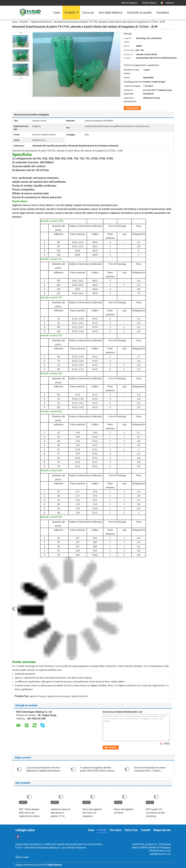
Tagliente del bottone (41, 22)
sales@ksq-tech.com (160, 854)
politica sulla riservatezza (28, 844)
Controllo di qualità (139, 13)
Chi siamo (116, 830)
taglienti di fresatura (38, 696)
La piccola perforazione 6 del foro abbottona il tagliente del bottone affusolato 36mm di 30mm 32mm (43, 771)
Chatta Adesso (149, 3)
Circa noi (88, 13)
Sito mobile (22, 857)
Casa (57, 13)
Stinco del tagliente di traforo (124, 811)
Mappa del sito (162, 830)
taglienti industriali (80, 696)
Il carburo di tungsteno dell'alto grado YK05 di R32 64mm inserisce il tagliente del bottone (98, 771)
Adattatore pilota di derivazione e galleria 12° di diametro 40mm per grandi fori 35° (61, 816)
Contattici (163, 13)
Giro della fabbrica (110, 13)
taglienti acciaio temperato (59, 696)
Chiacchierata (132, 108)
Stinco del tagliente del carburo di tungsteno (92, 813)
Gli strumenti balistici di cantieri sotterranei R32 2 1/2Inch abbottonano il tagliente (150, 771)
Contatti (146, 830)
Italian (170, 3)
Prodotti (70, 13)
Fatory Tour (131, 830)
